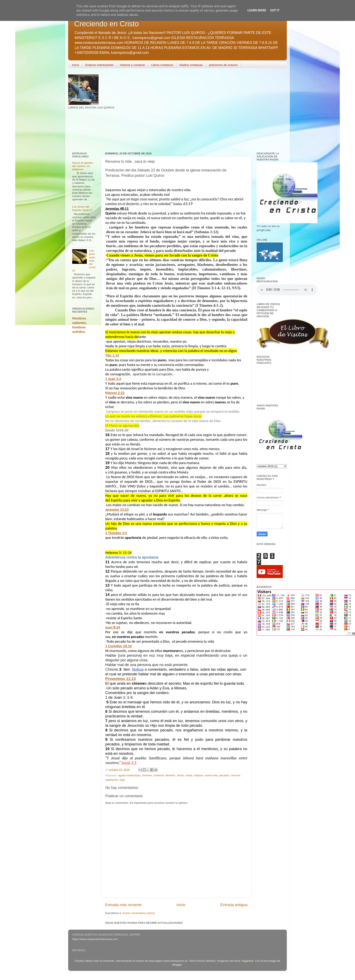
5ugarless (248, 961)
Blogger (177, 965)
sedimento (112, 780)
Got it (275, 10)
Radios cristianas (191, 65)
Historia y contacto (132, 65)
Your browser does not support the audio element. (287, 290)
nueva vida (211, 775)
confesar (159, 775)
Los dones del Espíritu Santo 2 (82, 208)
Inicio (76, 65)
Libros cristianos (162, 65)
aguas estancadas (129, 775)
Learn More (257, 10)
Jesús (180, 775)
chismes (147, 775)
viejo (122, 780)
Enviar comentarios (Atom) (139, 913)
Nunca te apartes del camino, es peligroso (83, 166)
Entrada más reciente (123, 905)
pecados (224, 775)
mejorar (198, 775)
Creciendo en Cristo (106, 24)
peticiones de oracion (223, 65)
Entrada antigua (234, 905)
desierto (170, 775)
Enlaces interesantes (100, 65)
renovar (236, 775)
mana (189, 775)
